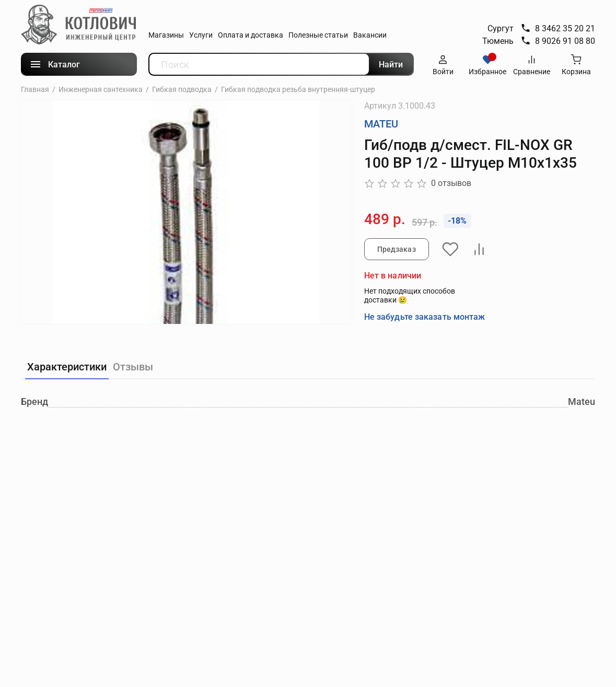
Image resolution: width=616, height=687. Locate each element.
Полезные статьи (318, 35)
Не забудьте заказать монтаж (425, 316)
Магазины (166, 35)
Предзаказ (397, 249)
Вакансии (370, 35)
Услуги (201, 35)
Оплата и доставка (251, 35)
